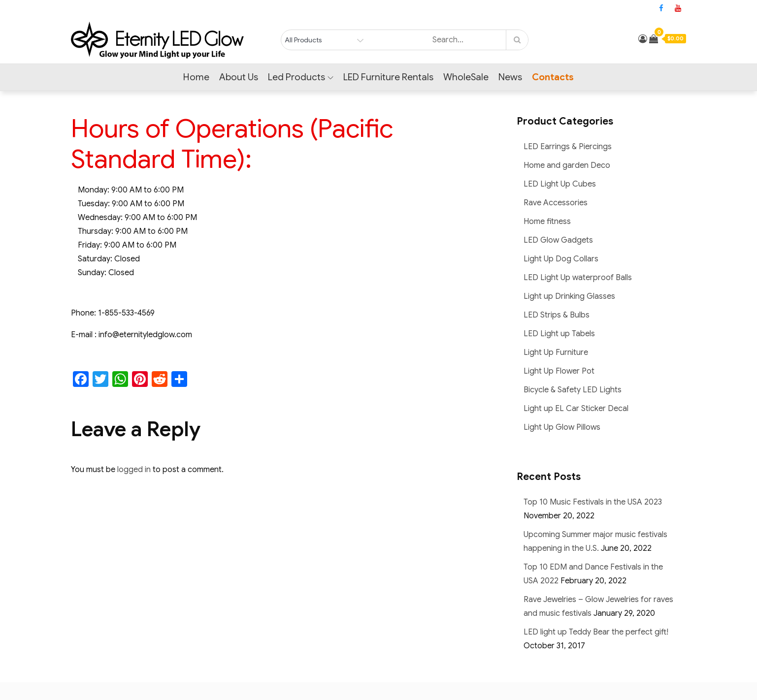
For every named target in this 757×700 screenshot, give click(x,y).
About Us (239, 77)
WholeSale (466, 77)
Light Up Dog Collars (561, 259)
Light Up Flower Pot (559, 371)
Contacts (553, 77)
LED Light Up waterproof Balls (578, 278)
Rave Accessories (556, 203)
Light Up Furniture (556, 352)
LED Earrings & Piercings (568, 147)
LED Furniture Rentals (388, 77)
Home (196, 77)
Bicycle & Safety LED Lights (573, 390)
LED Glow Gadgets (558, 240)
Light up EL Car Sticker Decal (576, 409)
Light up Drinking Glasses (569, 296)
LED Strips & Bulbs (557, 315)
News (510, 77)
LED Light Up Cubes (560, 184)
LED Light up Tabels (559, 334)
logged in (134, 470)
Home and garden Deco (567, 165)
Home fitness (547, 222)
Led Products (301, 77)
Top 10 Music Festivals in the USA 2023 (593, 502)
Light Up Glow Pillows (562, 427)
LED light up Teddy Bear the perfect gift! (596, 632)
